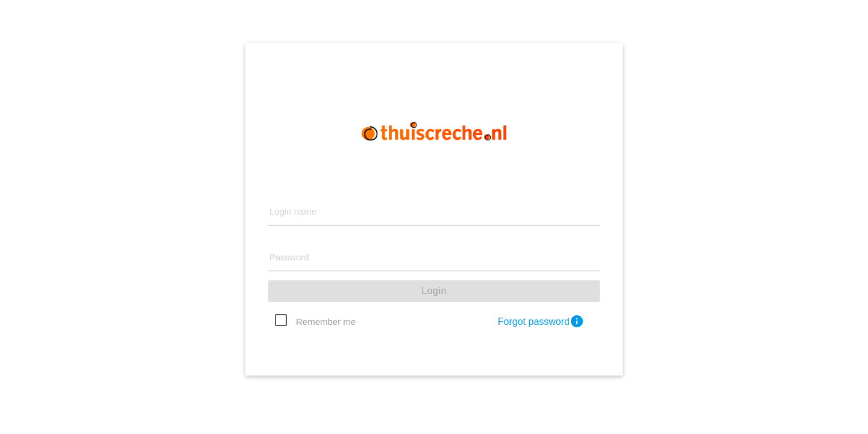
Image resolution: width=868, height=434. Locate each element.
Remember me (326, 322)
